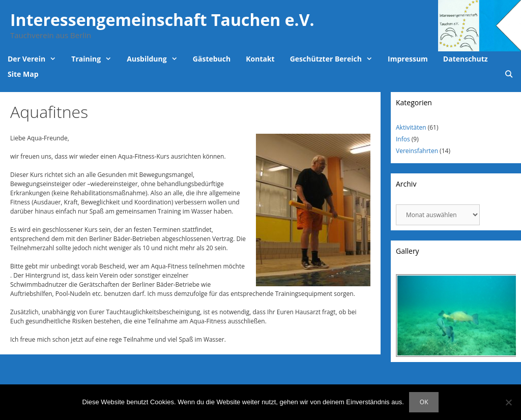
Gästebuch (212, 59)
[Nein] (508, 402)
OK (424, 402)
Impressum (408, 59)
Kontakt (260, 59)
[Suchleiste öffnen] (509, 74)
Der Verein (36, 59)
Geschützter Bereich (335, 59)
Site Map (23, 74)
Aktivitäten (411, 127)
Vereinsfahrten (417, 151)
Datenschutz (466, 59)
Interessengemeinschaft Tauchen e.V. (162, 20)
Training (95, 59)
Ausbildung (156, 59)
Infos (403, 139)
